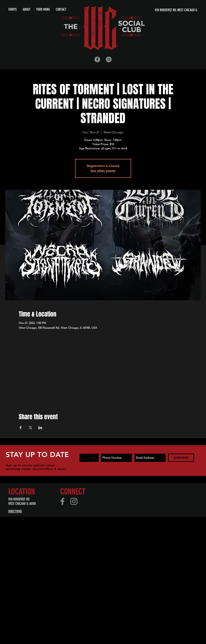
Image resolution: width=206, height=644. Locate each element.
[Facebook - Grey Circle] (97, 59)
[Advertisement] (77, 560)
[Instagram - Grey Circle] (109, 59)
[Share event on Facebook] (21, 428)
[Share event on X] (30, 428)
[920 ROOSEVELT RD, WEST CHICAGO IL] (159, 10)
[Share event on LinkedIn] (40, 428)
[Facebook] (62, 501)
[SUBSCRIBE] (181, 458)
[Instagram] (74, 501)
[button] (26, 9)
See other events (103, 171)
